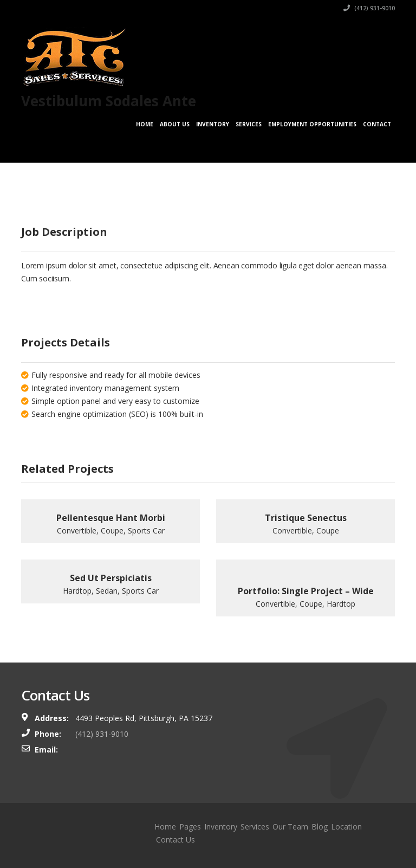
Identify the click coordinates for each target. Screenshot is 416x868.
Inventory (213, 124)
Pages (190, 827)
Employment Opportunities (312, 124)
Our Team (290, 827)
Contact (377, 124)
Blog (320, 827)
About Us (175, 124)
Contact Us (175, 840)
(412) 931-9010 (369, 8)
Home (145, 124)
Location (346, 827)
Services (249, 124)
